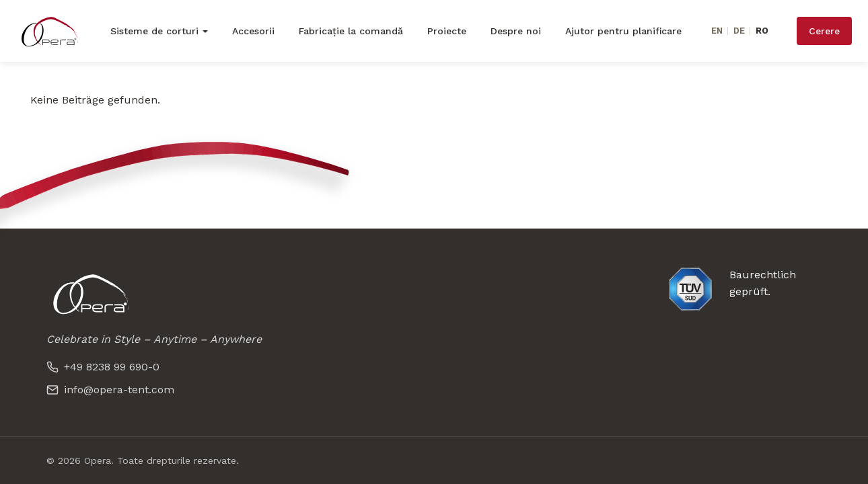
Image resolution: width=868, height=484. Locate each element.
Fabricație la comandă (351, 31)
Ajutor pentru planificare (623, 31)
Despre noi (516, 31)
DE (739, 31)
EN (717, 31)
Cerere (824, 31)
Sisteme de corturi (154, 31)
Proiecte (447, 31)
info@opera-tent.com (110, 390)
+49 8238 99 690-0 (103, 367)
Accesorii (253, 31)
